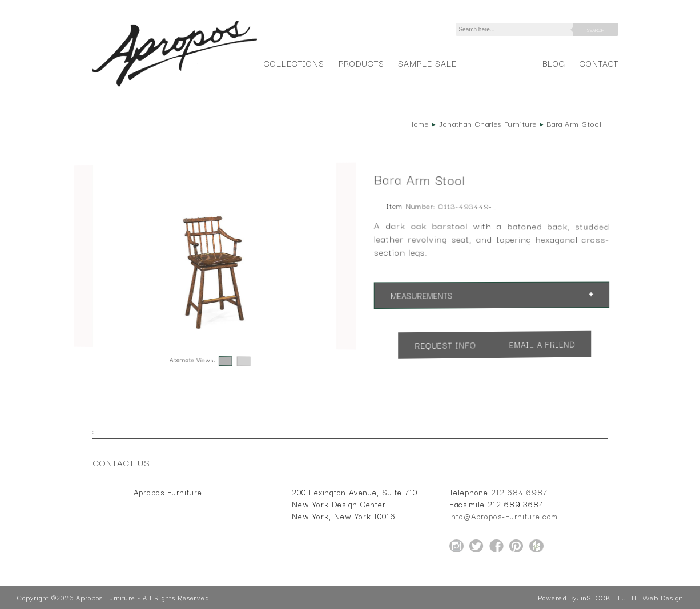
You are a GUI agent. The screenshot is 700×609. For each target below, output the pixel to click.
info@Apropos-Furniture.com (504, 516)
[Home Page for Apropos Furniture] (174, 87)
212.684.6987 (519, 492)
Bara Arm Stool (574, 123)
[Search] (516, 29)
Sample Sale (427, 63)
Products (361, 63)
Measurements (421, 295)
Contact (599, 63)
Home (419, 123)
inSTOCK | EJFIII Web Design (632, 598)
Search (596, 30)
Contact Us (122, 462)
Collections (294, 63)
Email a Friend (542, 344)
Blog (554, 63)
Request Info (445, 345)
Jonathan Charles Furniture (488, 123)
